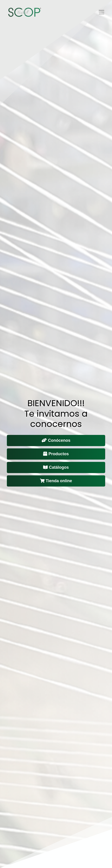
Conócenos (56, 440)
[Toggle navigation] (102, 12)
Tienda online (56, 481)
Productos (56, 454)
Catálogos (56, 467)
